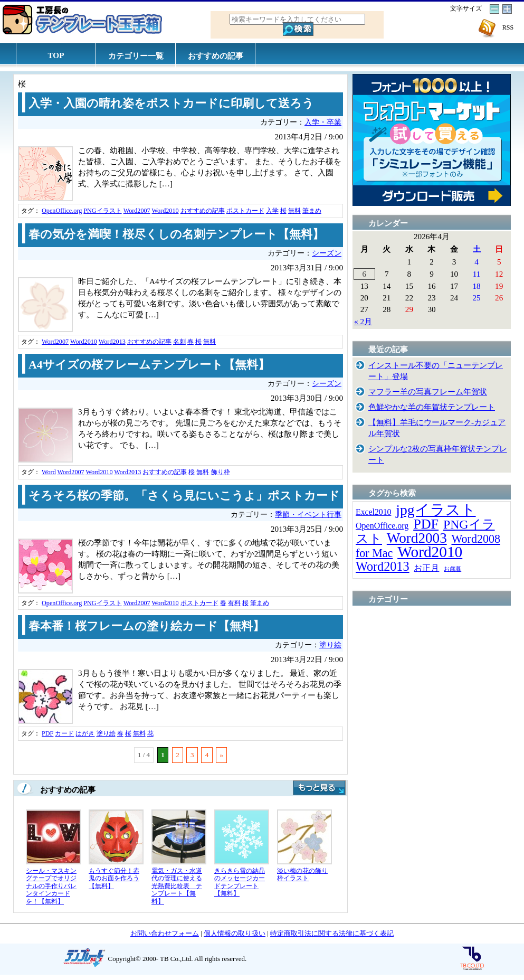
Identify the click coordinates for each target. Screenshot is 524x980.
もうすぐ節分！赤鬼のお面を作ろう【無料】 (114, 878)
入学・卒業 (323, 122)
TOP (56, 55)
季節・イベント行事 (308, 515)
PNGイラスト (102, 211)
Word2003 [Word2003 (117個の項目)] (417, 538)
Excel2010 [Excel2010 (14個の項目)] (373, 512)
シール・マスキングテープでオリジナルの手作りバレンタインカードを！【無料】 (51, 886)
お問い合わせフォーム (165, 933)
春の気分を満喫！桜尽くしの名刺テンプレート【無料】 (176, 234)
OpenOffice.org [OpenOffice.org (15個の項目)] (382, 526)
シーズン (327, 253)
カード (64, 733)
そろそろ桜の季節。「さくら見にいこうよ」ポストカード (184, 496)
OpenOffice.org (62, 211)
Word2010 (165, 211)
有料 (234, 603)
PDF (47, 733)
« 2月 (363, 321)
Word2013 (112, 342)
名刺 (179, 342)
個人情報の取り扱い (235, 933)
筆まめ (312, 211)
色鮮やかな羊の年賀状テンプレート (432, 407)
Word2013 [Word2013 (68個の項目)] (383, 566)
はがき (85, 733)
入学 (272, 211)
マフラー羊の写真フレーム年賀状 (428, 392)
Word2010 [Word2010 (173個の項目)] (430, 552)
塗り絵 (330, 645)
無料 (294, 211)
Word (49, 472)
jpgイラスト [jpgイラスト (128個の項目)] (436, 510)
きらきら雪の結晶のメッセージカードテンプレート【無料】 (240, 882)
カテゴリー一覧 (136, 56)
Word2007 (137, 211)
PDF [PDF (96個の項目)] (426, 524)
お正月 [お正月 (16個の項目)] (426, 568)
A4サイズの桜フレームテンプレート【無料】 (149, 365)
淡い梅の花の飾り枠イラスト (302, 875)
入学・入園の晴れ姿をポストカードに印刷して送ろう (171, 103)
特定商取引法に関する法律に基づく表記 (332, 933)
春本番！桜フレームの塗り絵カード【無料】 (146, 626)
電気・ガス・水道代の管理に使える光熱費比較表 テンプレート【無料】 (177, 886)
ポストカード (245, 211)
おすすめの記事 (216, 56)
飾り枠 (221, 472)
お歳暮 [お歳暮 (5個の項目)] (452, 569)
